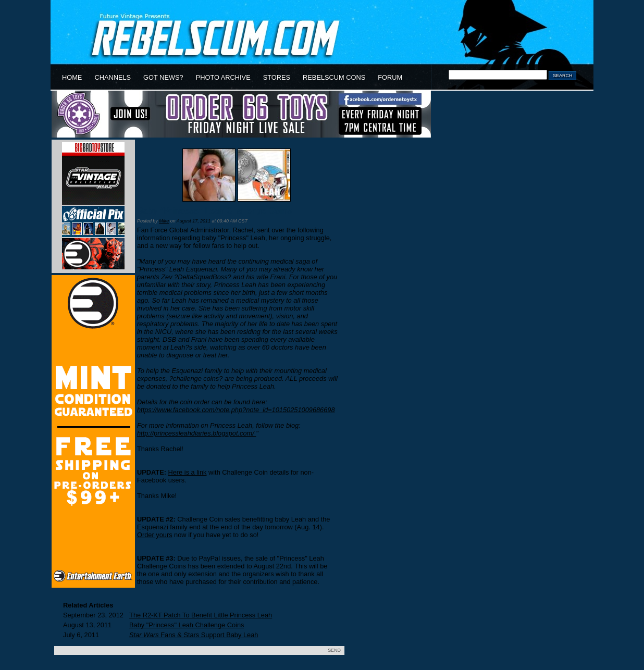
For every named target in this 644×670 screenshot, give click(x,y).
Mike (164, 221)
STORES (277, 77)
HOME (72, 77)
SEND (334, 650)
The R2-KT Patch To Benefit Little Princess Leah (201, 615)
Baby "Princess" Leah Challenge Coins (214, 211)
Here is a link (188, 472)
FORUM (390, 77)
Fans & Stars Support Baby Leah (194, 635)
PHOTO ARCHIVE (223, 77)
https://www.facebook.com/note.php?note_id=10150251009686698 (236, 410)
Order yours (155, 535)
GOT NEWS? (163, 77)
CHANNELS (113, 77)
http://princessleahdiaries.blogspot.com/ (196, 433)
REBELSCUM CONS (334, 77)
